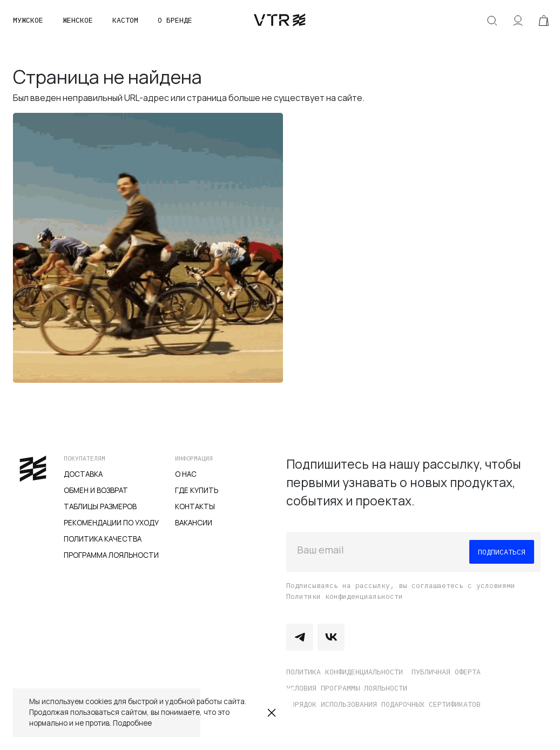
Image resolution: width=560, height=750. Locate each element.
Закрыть (272, 713)
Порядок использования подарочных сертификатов (383, 704)
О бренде (175, 20)
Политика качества (103, 539)
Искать (492, 21)
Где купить (197, 490)
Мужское (28, 20)
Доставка (83, 474)
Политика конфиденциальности (345, 672)
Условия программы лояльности (347, 688)
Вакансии (194, 523)
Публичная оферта (446, 672)
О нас (186, 474)
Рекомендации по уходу (111, 523)
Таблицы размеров (100, 506)
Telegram (300, 637)
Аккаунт (518, 21)
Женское (78, 20)
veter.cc (280, 21)
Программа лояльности (111, 555)
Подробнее (132, 723)
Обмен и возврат (96, 490)
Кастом (125, 20)
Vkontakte (331, 637)
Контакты (195, 506)
